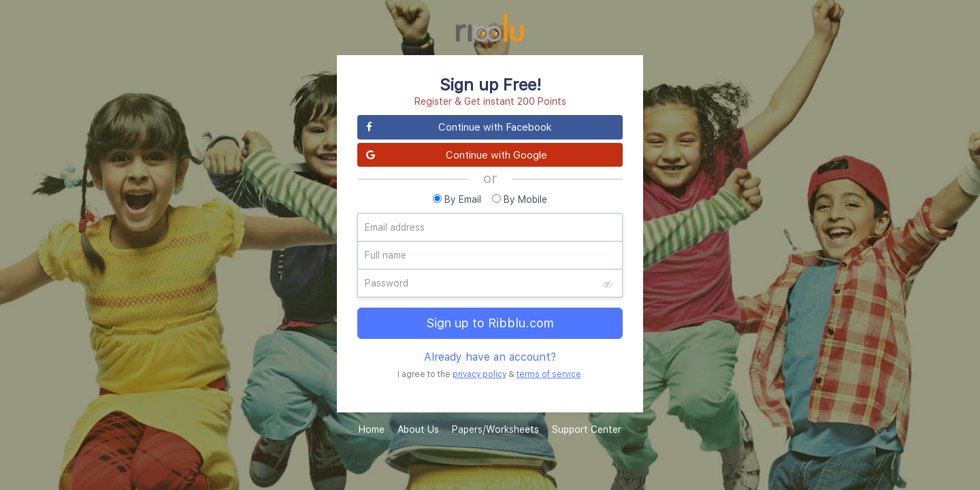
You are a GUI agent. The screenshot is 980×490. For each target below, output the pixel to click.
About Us (418, 429)
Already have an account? (490, 357)
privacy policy (479, 374)
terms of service (549, 374)
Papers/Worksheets (495, 429)
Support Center (587, 429)
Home (372, 429)
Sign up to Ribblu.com (490, 323)
